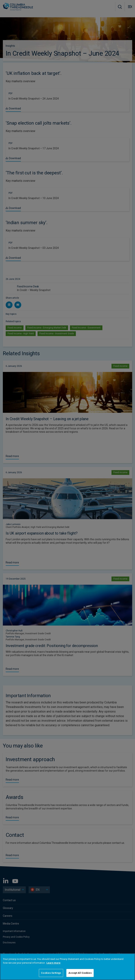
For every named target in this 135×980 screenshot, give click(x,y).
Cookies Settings (51, 973)
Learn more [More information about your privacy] (53, 963)
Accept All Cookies (80, 973)
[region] (67, 967)
